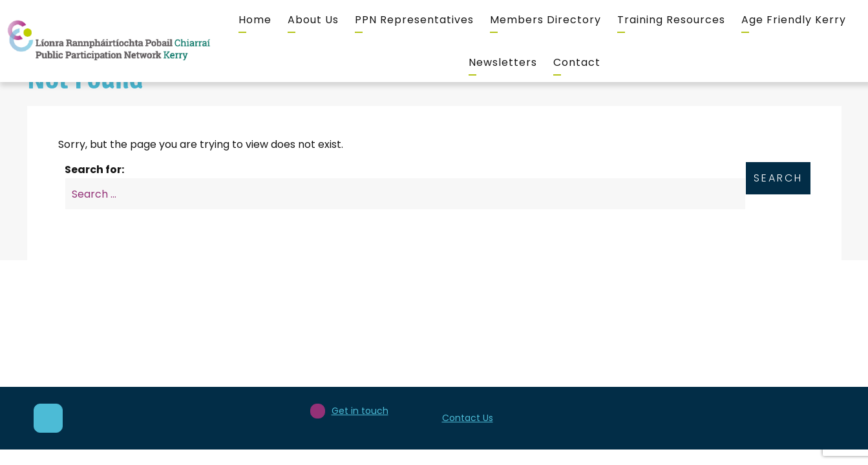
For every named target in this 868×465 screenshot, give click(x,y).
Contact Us (468, 418)
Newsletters (503, 62)
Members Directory (545, 20)
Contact (577, 62)
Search (778, 178)
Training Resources (671, 20)
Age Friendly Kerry (794, 20)
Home (255, 20)
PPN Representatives (414, 20)
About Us (313, 20)
